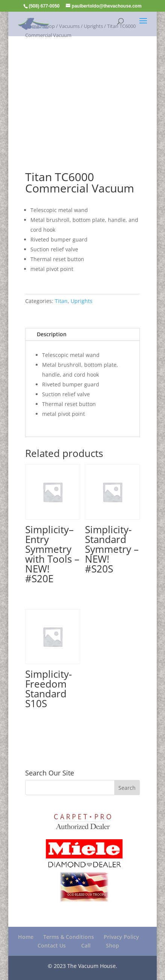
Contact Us (52, 945)
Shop (113, 945)
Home (26, 937)
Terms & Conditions (69, 937)
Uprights (82, 301)
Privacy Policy (121, 937)
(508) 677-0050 (44, 6)
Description (52, 334)
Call (86, 945)
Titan (61, 301)
